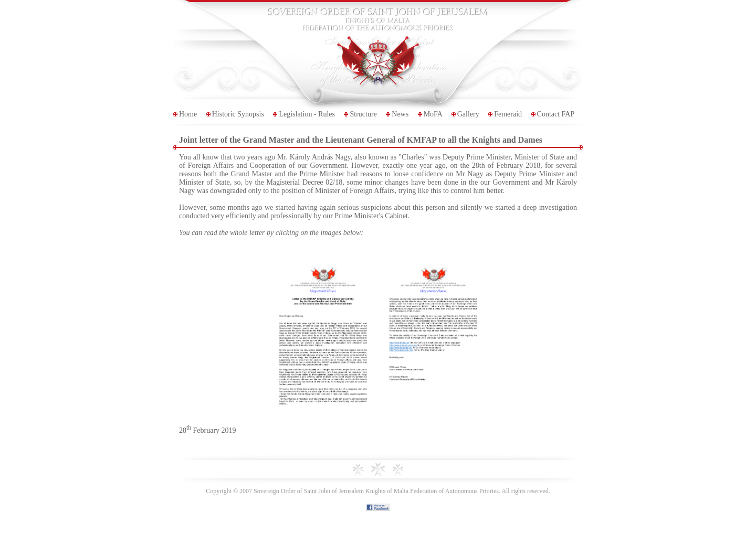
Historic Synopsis (238, 114)
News (400, 114)
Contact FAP (556, 114)
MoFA (433, 114)
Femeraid (508, 114)
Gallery (468, 114)
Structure (363, 114)
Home (188, 114)
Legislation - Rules (307, 114)
